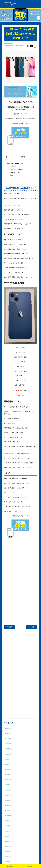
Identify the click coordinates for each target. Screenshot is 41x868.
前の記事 (9, 627)
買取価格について (15, 173)
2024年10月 (8, 754)
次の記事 (32, 627)
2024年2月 (8, 795)
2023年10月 (8, 816)
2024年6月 (8, 775)
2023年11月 (8, 811)
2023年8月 (8, 826)
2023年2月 (8, 857)
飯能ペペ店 (9, 44)
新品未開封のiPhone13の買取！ (16, 163)
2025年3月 (8, 728)
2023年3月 (8, 852)
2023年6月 (8, 836)
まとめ (12, 176)
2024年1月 (8, 800)
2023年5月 (8, 841)
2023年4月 (8, 846)
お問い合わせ (10, 867)
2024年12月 (8, 744)
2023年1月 (8, 862)
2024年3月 (8, 790)
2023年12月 (8, 805)
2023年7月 (8, 831)
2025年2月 (8, 733)
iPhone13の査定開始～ (16, 169)
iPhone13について (15, 166)
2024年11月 (8, 749)
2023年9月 (8, 821)
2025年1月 (8, 739)
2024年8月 (8, 764)
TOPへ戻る (31, 867)
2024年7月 (8, 769)
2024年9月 (8, 759)
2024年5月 (8, 780)
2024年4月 (8, 785)
